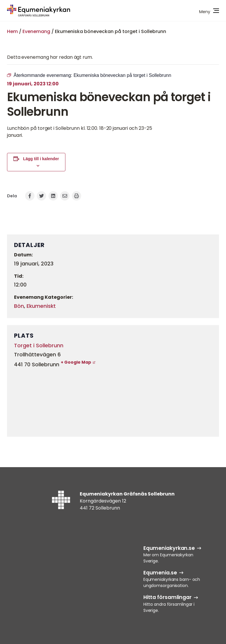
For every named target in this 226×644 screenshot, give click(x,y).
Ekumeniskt (41, 306)
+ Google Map (76, 362)
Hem (12, 31)
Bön (19, 306)
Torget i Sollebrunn (39, 346)
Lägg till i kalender (41, 159)
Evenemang (36, 31)
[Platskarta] (113, 401)
